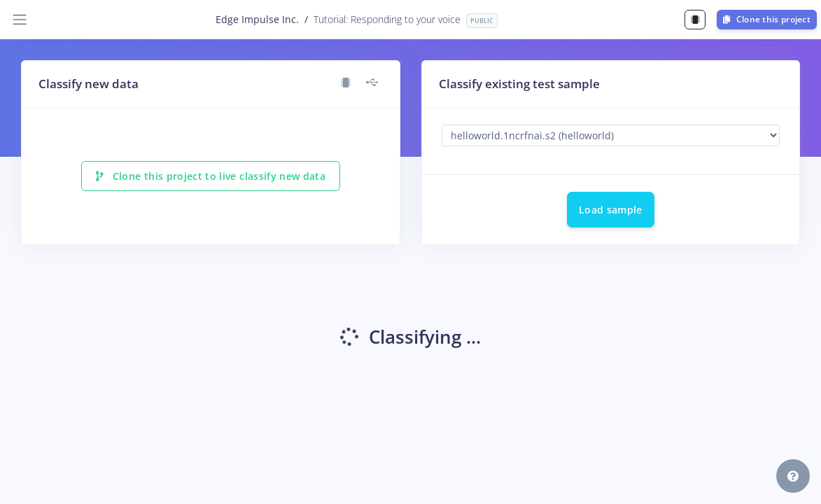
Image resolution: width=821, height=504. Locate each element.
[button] (793, 476)
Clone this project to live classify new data (211, 176)
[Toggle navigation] (20, 20)
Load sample (611, 210)
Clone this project (767, 19)
